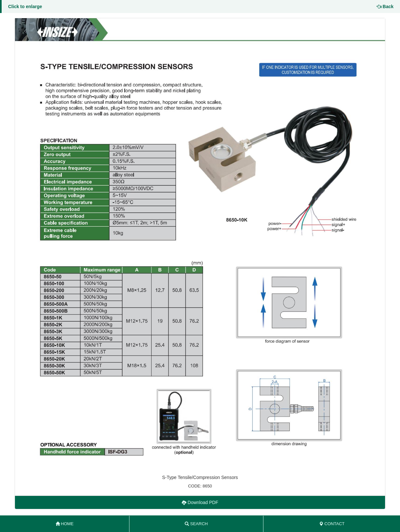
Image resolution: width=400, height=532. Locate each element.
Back (385, 7)
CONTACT (332, 524)
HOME (65, 524)
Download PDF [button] (200, 502)
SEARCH (196, 524)
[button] (200, 244)
